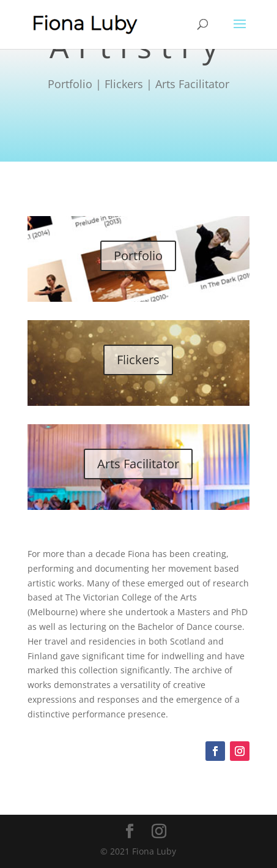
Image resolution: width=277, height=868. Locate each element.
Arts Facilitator (138, 464)
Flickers (138, 360)
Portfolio (138, 256)
